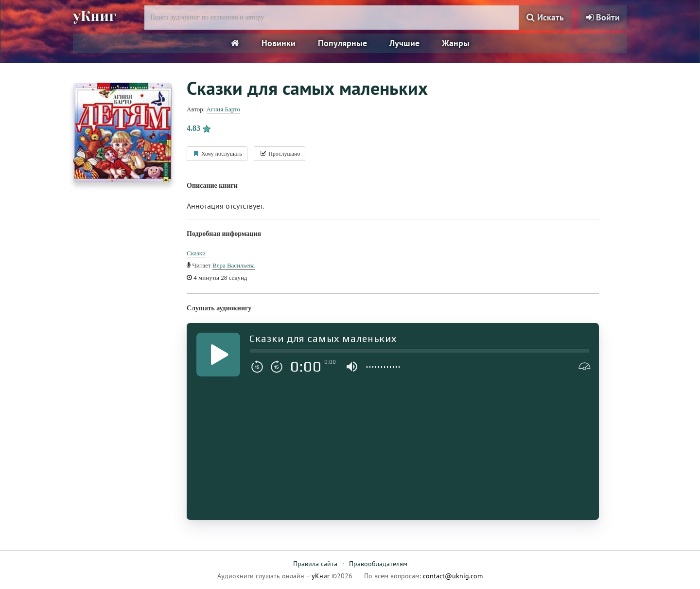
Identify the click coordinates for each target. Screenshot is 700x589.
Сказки (196, 253)
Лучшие (404, 43)
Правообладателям (378, 564)
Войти (603, 17)
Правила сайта (315, 564)
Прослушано (280, 154)
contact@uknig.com (453, 576)
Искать (545, 17)
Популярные (342, 43)
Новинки (279, 43)
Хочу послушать (217, 154)
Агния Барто (223, 109)
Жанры (456, 43)
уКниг (96, 16)
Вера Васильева (234, 265)
